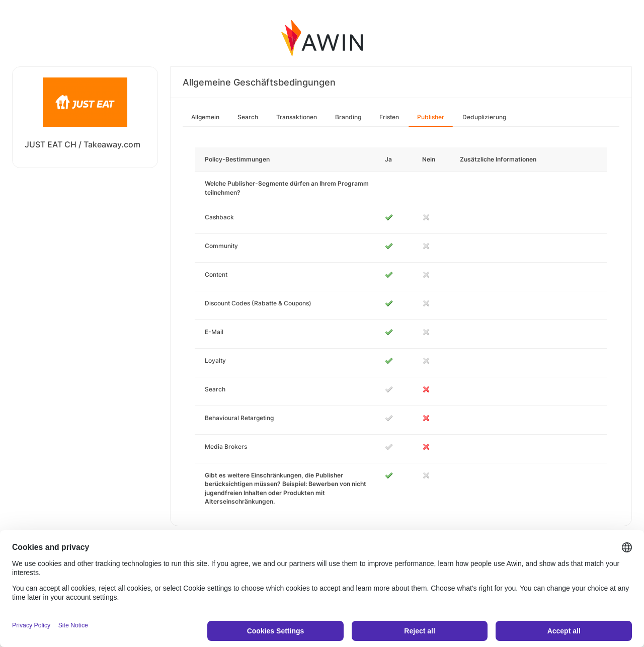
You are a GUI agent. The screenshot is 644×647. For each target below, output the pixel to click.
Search (248, 117)
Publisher (431, 117)
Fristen (389, 117)
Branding (348, 117)
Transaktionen (297, 117)
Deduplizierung (484, 117)
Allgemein (205, 117)
